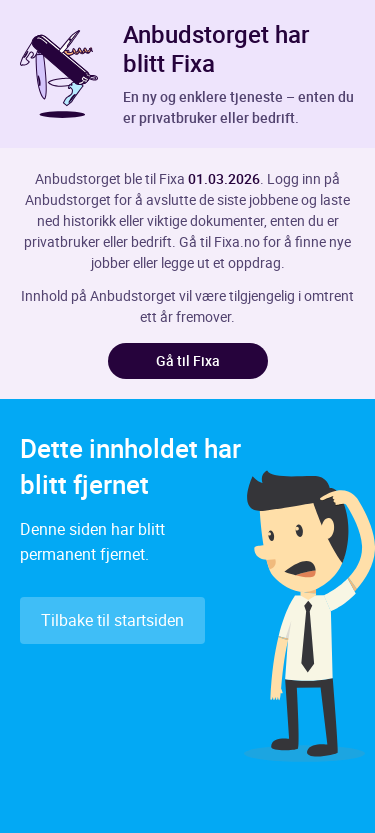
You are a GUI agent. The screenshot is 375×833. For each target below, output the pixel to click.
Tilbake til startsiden (112, 620)
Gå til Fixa (188, 360)
